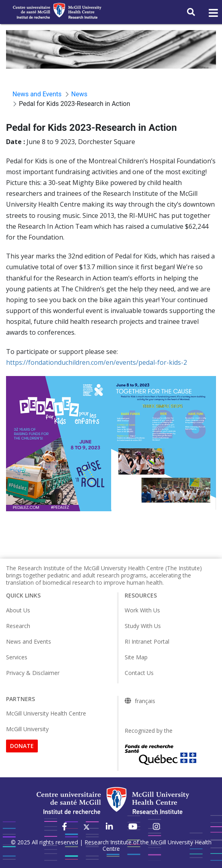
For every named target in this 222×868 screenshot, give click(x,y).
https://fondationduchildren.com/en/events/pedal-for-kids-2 (97, 362)
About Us (18, 610)
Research (18, 626)
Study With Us (143, 626)
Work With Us (142, 610)
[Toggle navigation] (213, 13)
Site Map (136, 657)
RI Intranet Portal (147, 641)
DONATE (22, 746)
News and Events (29, 641)
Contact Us (139, 673)
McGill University (27, 729)
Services (17, 657)
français (145, 701)
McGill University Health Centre (46, 713)
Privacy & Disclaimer (33, 673)
